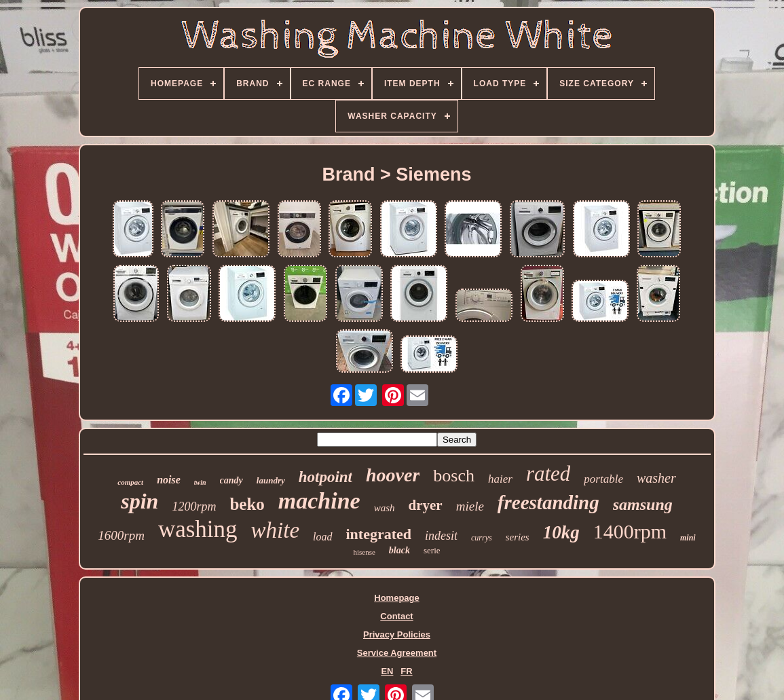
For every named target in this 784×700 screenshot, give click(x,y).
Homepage (396, 598)
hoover (393, 475)
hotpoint (325, 477)
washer (656, 478)
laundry (271, 480)
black (399, 550)
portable (603, 479)
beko (247, 504)
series (518, 537)
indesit (441, 536)
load (322, 537)
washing (198, 529)
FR (406, 671)
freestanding (548, 502)
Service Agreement (397, 653)
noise (169, 480)
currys (482, 538)
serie (432, 550)
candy (231, 480)
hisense (364, 552)
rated (548, 474)
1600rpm (121, 535)
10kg (561, 532)
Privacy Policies (397, 634)
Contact (396, 616)
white (276, 530)
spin (139, 501)
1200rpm (194, 506)
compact (130, 482)
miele (470, 506)
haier (500, 479)
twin (200, 482)
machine (319, 501)
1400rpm (630, 531)
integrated (379, 534)
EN (387, 671)
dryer (426, 505)
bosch (454, 476)
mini (688, 538)
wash (385, 508)
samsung (643, 504)
